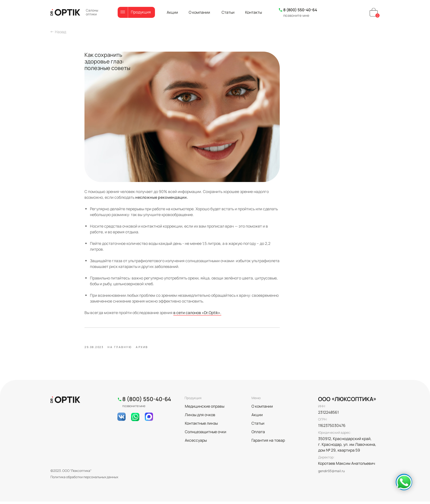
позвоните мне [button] (296, 15)
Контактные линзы (201, 426)
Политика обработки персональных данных (84, 479)
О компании (199, 12)
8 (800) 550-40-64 (300, 10)
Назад (60, 32)
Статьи (228, 12)
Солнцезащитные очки (206, 434)
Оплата (258, 434)
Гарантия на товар (268, 443)
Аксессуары (196, 443)
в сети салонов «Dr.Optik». (230, 313)
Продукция (141, 12)
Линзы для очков (200, 417)
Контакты (254, 12)
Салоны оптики (92, 12)
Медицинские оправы (205, 409)
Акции (172, 12)
